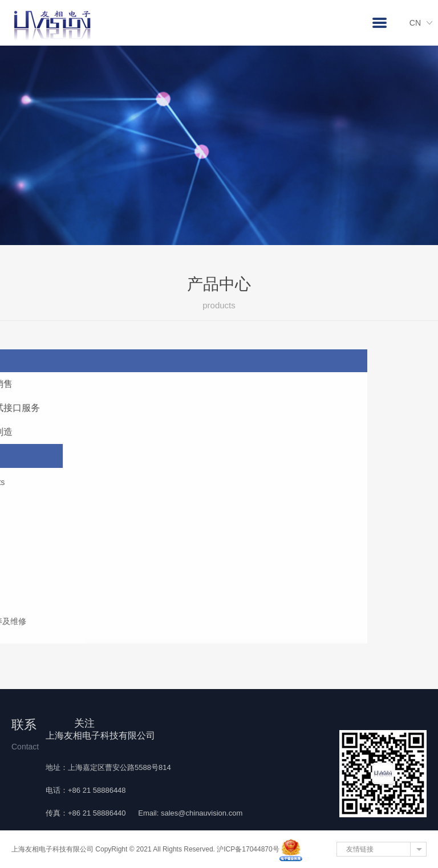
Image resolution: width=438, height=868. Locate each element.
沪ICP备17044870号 (248, 849)
